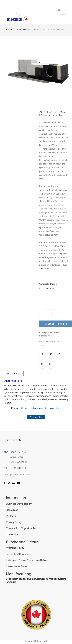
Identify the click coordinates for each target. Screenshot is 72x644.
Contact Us (36, 417)
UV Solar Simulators (23, 29)
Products (9, 29)
